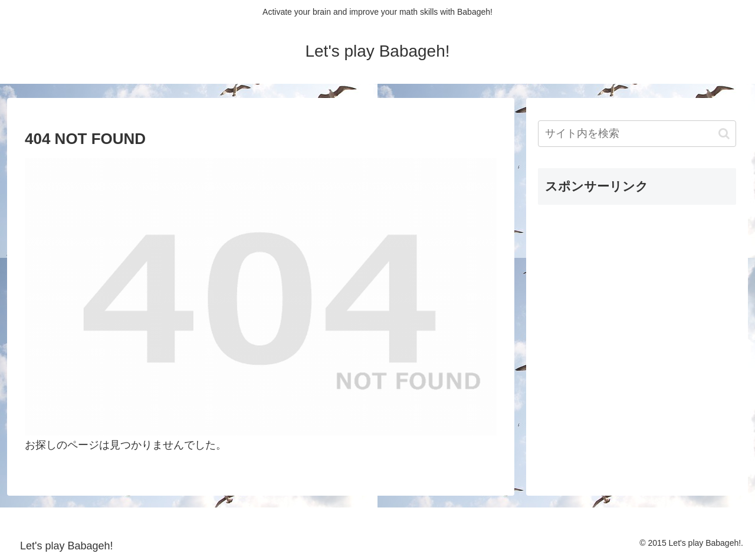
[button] (724, 134)
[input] (637, 134)
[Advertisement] (626, 288)
